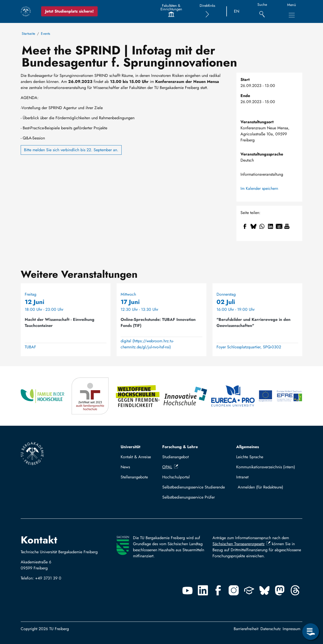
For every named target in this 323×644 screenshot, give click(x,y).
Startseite (28, 34)
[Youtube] (187, 590)
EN (237, 11)
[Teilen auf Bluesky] (253, 226)
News (125, 467)
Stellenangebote (134, 477)
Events (46, 34)
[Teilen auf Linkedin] (271, 226)
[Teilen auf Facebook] (245, 226)
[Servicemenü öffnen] (311, 632)
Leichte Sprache (250, 457)
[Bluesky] (264, 590)
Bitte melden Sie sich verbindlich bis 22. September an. (71, 150)
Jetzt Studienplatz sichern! (69, 11)
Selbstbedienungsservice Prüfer (189, 497)
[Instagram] (234, 590)
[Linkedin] (203, 590)
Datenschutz (271, 629)
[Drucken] (287, 226)
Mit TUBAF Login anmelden (268, 487)
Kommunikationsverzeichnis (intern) (266, 467)
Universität (130, 447)
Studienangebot (176, 457)
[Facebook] (218, 590)
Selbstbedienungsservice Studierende (194, 487)
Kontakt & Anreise (136, 457)
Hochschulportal (176, 477)
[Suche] (262, 11)
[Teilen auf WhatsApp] (262, 226)
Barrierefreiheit (246, 629)
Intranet (242, 477)
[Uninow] (249, 590)
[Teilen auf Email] (279, 226)
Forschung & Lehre (180, 447)
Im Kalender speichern (259, 188)
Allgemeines (248, 447)
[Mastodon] (280, 590)
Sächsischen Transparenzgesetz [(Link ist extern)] (241, 544)
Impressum (291, 629)
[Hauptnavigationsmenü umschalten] (292, 15)
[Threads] (295, 590)
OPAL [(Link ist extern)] (170, 467)
